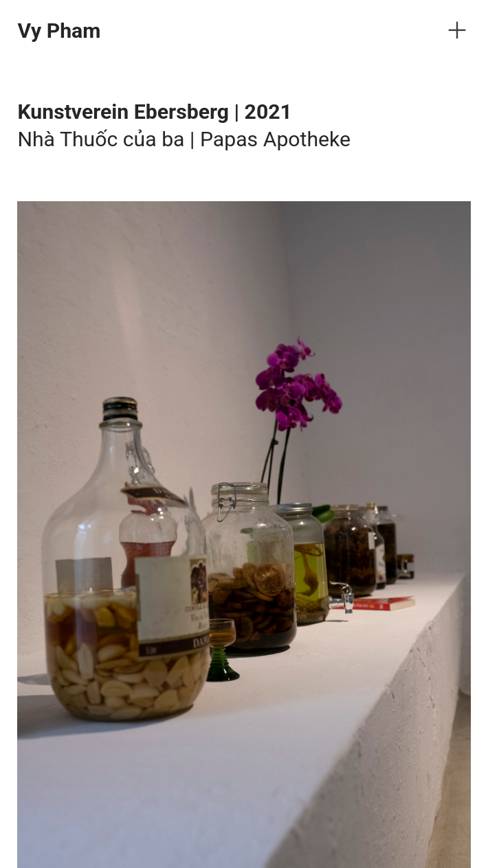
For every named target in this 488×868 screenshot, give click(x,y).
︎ (457, 31)
